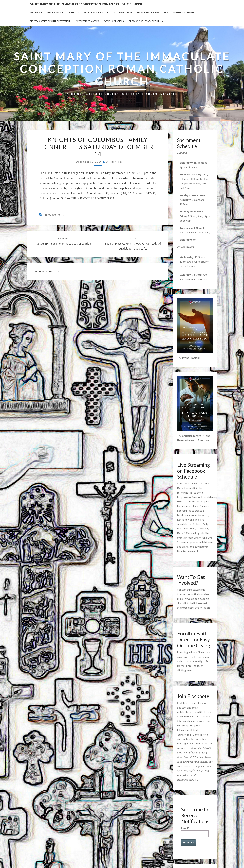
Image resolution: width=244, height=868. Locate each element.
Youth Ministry (121, 12)
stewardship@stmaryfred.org (194, 608)
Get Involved (54, 12)
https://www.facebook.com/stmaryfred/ (200, 497)
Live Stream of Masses (87, 21)
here (189, 670)
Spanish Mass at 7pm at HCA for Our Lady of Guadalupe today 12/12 (133, 244)
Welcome (35, 12)
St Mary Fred (114, 162)
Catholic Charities (114, 21)
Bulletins (74, 12)
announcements (54, 215)
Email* (195, 832)
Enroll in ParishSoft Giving (179, 12)
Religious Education (95, 12)
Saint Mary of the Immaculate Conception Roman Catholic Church (86, 4)
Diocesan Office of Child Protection (50, 21)
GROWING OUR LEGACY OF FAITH (145, 21)
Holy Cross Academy (148, 12)
